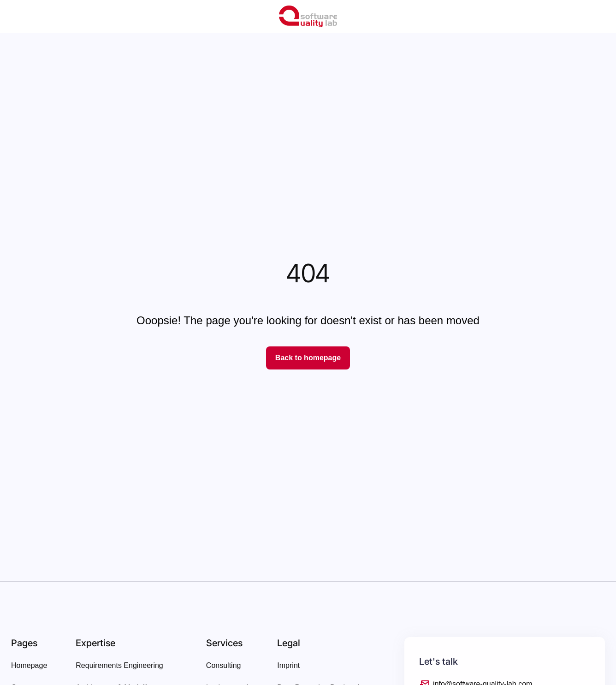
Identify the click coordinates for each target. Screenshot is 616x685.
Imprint (288, 665)
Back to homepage (308, 358)
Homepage (29, 665)
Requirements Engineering (119, 665)
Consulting (224, 665)
